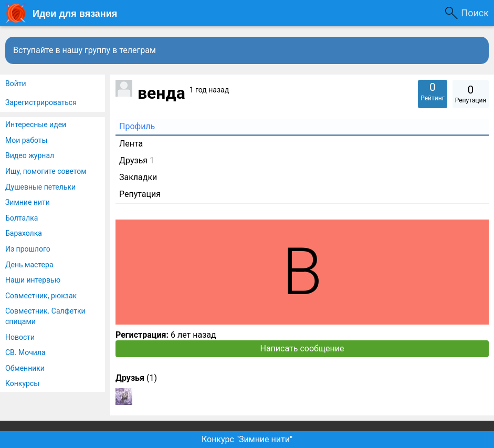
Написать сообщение (302, 348)
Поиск (475, 13)
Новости (20, 337)
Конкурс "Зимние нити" (247, 439)
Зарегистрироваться (41, 102)
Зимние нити (28, 202)
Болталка (22, 218)
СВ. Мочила (25, 352)
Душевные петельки (40, 187)
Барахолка (24, 233)
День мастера (29, 265)
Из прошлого (28, 249)
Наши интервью (33, 280)
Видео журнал (30, 155)
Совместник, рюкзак (41, 296)
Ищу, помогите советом (46, 171)
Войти (16, 84)
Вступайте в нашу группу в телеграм (85, 50)
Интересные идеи (36, 124)
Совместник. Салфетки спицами (45, 316)
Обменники (25, 368)
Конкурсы (22, 383)
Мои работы (26, 140)
